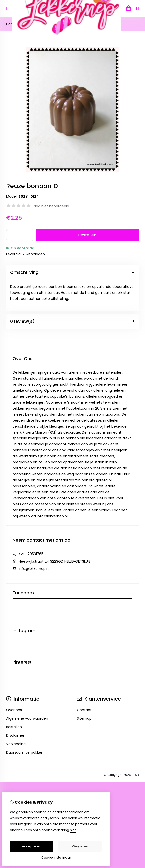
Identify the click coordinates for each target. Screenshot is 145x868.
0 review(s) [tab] (72, 290)
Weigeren (80, 846)
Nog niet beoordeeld (51, 206)
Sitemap (84, 687)
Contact (84, 679)
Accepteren (32, 846)
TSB (136, 744)
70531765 (35, 523)
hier (73, 830)
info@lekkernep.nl (34, 538)
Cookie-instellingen (56, 857)
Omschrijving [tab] (72, 272)
